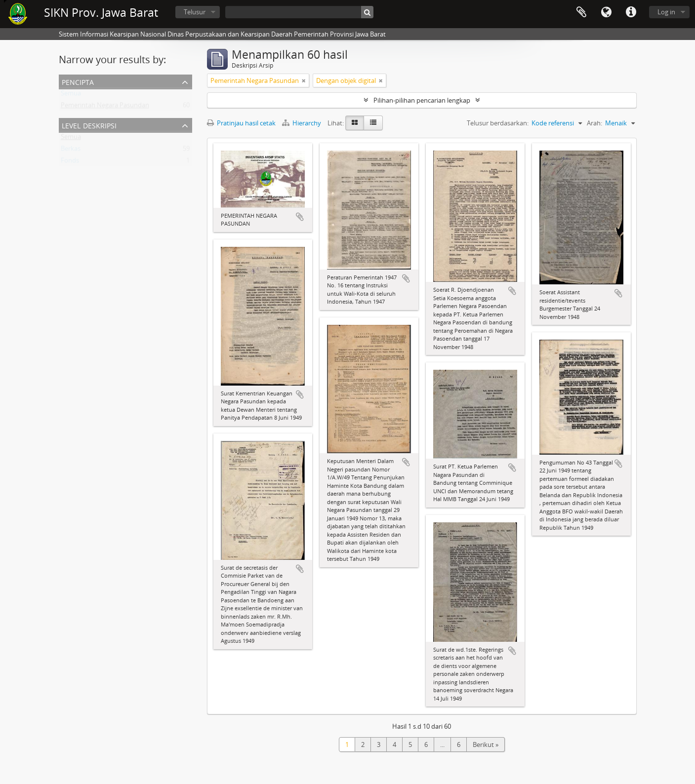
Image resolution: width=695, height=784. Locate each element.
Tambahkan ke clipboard (300, 217)
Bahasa (606, 12)
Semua (71, 95)
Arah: (594, 123)
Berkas (71, 151)
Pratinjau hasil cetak (241, 123)
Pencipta (78, 81)
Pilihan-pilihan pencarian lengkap (422, 100)
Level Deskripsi (89, 125)
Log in (666, 12)
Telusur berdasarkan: (498, 123)
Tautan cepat (631, 12)
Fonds (70, 162)
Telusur (195, 12)
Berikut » (486, 745)
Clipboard (581, 12)
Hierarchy (302, 123)
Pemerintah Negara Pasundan (105, 107)
